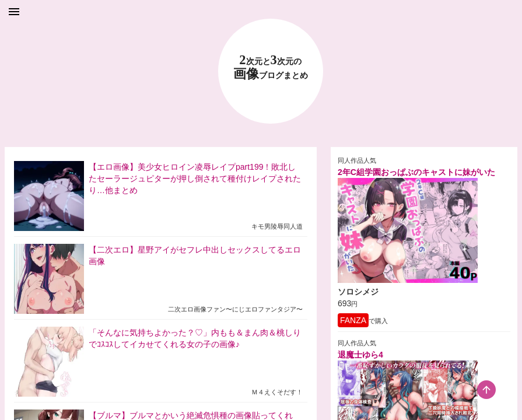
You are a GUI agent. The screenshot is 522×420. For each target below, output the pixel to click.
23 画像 (271, 67)
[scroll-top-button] (486, 390)
